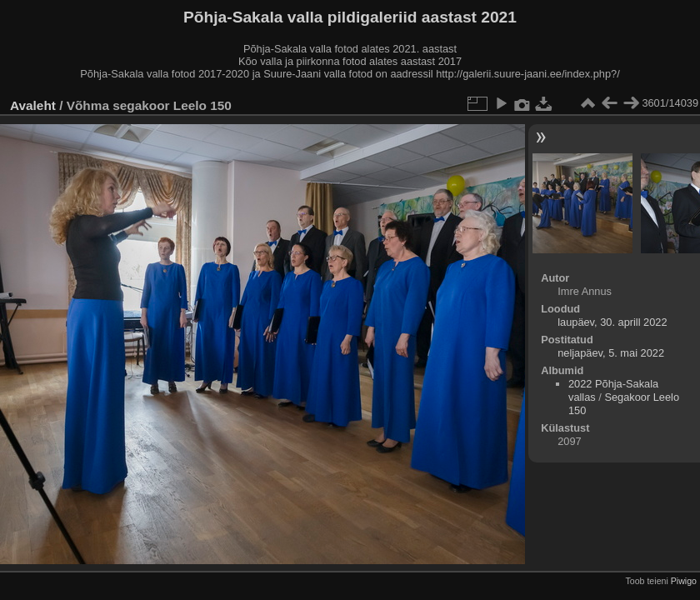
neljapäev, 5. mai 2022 (611, 353)
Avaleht (33, 105)
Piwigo (684, 581)
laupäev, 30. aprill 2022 (612, 322)
